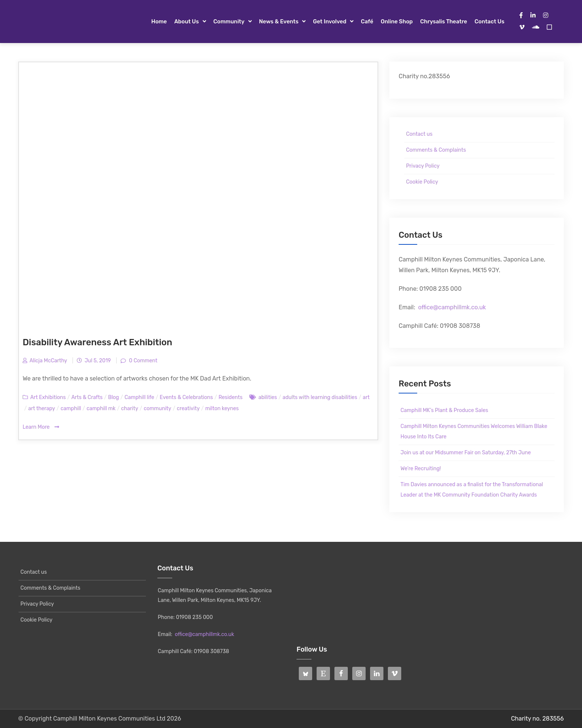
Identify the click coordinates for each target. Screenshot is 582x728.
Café (367, 22)
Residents (231, 397)
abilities (268, 397)
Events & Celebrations (186, 397)
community (157, 409)
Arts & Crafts (87, 397)
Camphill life (139, 397)
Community (229, 22)
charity (130, 409)
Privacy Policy (423, 166)
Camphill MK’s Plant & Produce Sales (444, 410)
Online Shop (397, 22)
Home (159, 22)
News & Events (279, 22)
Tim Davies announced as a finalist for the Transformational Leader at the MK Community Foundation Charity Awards (472, 490)
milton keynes (222, 409)
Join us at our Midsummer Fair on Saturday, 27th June (466, 453)
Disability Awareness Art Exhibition (97, 342)
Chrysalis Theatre (444, 22)
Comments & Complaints (436, 150)
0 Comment (143, 361)
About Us (186, 22)
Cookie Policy (422, 182)
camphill (71, 409)
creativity (188, 409)
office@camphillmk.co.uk (452, 307)
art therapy (42, 409)
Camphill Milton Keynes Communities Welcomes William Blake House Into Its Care (474, 431)
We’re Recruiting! (421, 469)
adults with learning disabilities (320, 397)
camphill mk (101, 409)
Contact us (490, 22)
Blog (113, 397)
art (366, 397)
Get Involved (330, 22)
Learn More (41, 427)
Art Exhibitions (48, 397)
